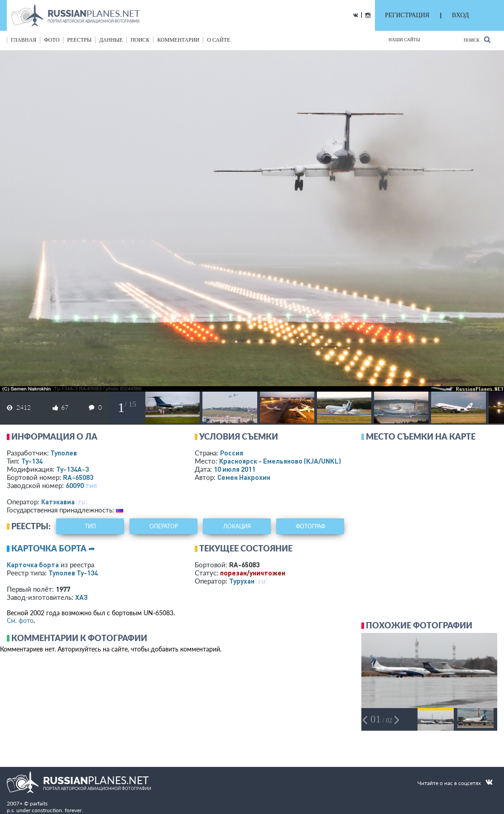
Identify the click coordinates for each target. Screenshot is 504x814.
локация (237, 526)
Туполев (64, 453)
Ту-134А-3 (72, 469)
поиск (140, 40)
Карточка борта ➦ (53, 548)
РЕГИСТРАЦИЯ (407, 15)
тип (91, 485)
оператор (164, 526)
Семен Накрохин (244, 477)
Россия (232, 453)
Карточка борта (33, 565)
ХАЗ (82, 597)
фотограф (310, 526)
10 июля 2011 (235, 469)
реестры (79, 40)
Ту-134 (32, 461)
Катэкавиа (58, 502)
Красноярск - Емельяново (280, 461)
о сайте (218, 40)
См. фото (20, 620)
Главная (24, 40)
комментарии (178, 40)
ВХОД (460, 15)
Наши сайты (404, 40)
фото (52, 40)
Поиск (477, 40)
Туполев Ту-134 (73, 573)
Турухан (242, 581)
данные (111, 40)
